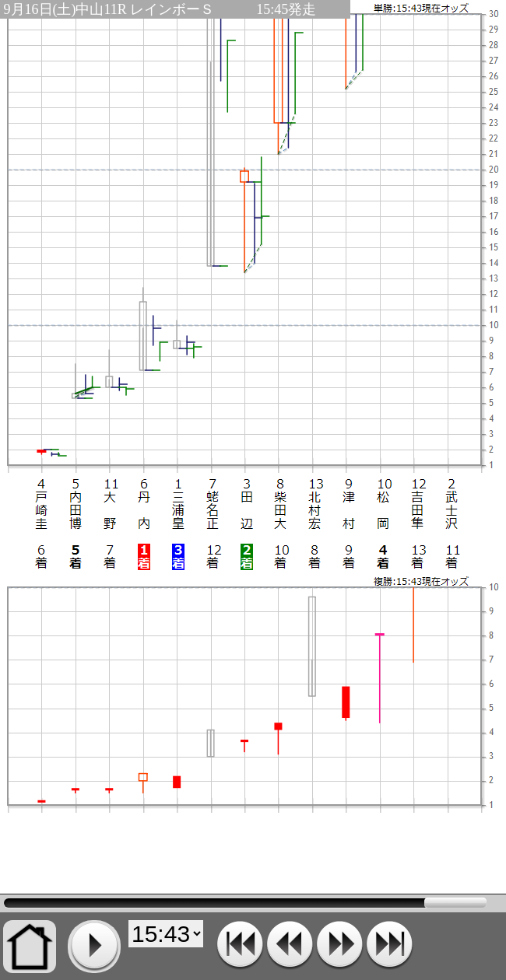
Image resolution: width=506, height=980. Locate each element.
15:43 (245, 903)
